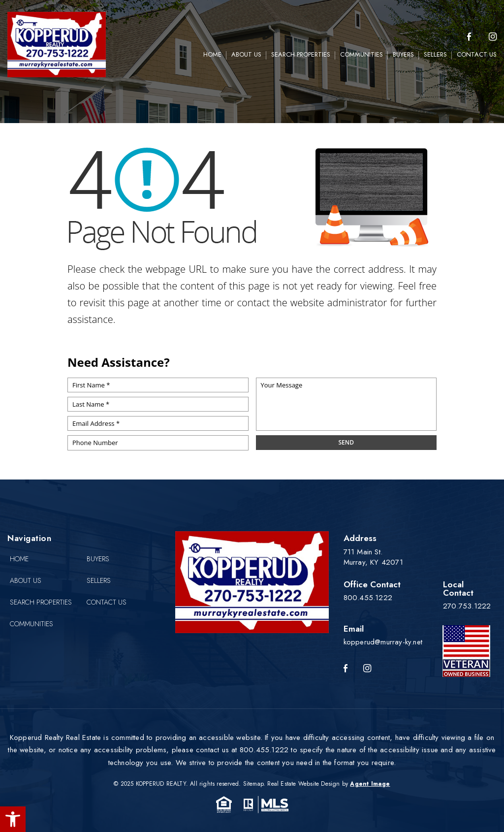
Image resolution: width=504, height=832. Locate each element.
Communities (362, 54)
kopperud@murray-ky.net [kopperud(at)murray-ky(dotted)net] (383, 642)
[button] (13, 819)
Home (212, 54)
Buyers (403, 54)
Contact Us (477, 54)
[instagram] (493, 37)
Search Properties (301, 54)
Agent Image (370, 784)
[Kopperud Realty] (57, 45)
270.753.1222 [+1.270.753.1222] (467, 606)
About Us (246, 54)
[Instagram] (367, 669)
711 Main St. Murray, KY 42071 (373, 557)
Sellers (435, 54)
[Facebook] (469, 37)
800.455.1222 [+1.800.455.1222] (368, 598)
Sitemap (253, 784)
